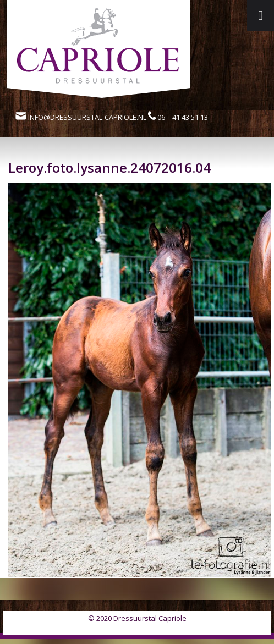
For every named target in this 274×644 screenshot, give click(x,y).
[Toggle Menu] (261, 15)
